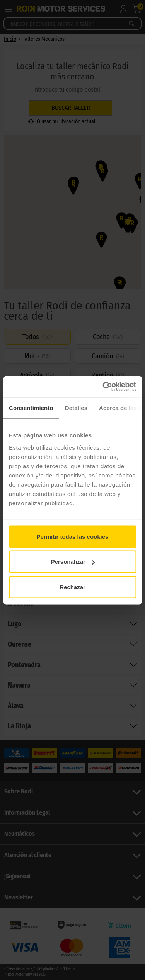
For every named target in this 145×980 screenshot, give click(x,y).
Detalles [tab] (76, 408)
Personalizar (73, 562)
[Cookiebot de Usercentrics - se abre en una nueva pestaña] (103, 387)
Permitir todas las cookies (73, 536)
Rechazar (72, 587)
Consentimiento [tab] (31, 408)
